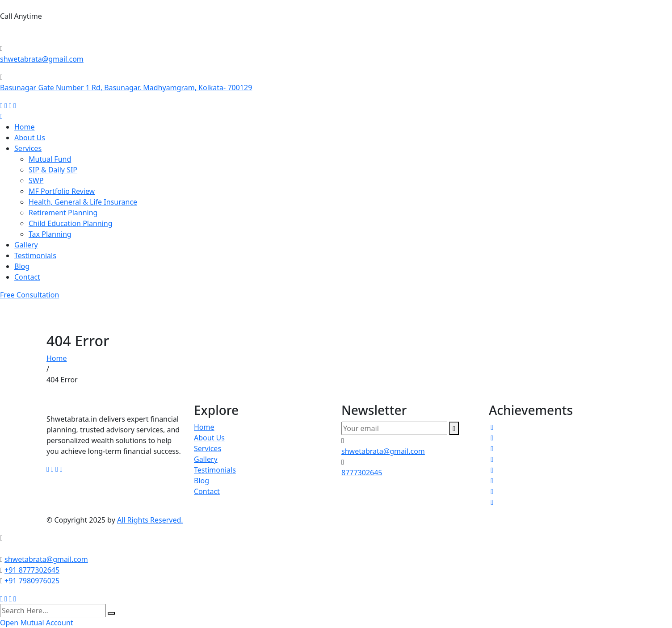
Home (25, 127)
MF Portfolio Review (62, 191)
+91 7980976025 (32, 581)
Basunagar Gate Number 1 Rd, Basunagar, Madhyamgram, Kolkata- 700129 (126, 88)
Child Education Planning (71, 223)
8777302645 (25, 34)
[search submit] (111, 613)
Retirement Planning (63, 213)
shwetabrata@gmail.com (42, 59)
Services (28, 148)
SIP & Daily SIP (53, 170)
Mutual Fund (50, 159)
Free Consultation (29, 295)
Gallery (26, 245)
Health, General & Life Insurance (83, 202)
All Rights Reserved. (150, 520)
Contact (27, 277)
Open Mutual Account (37, 623)
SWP (36, 180)
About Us (30, 138)
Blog (22, 266)
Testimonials (35, 255)
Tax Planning (50, 234)
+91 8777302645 (32, 570)
